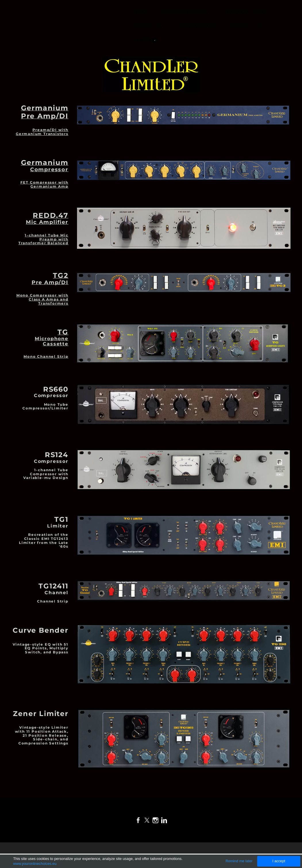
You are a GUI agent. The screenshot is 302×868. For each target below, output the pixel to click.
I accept (279, 861)
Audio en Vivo (148, 26)
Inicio (139, 12)
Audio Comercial (196, 26)
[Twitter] (147, 820)
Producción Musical (246, 12)
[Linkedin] (164, 820)
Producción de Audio (184, 12)
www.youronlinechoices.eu (35, 864)
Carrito (144, 41)
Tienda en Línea (247, 26)
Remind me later (239, 861)
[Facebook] (138, 820)
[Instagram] (155, 820)
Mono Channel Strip (46, 345)
